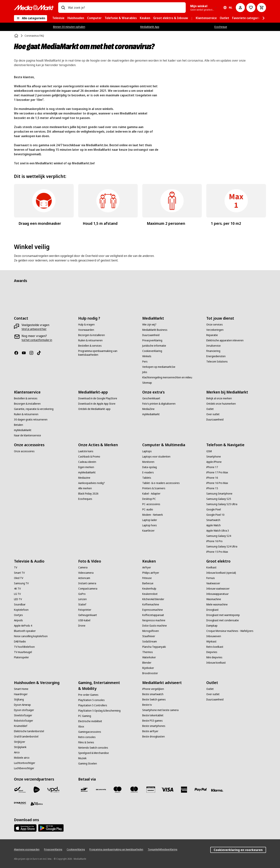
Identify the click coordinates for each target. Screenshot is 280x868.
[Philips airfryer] (151, 573)
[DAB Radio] (20, 642)
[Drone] (82, 626)
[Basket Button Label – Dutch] (261, 8)
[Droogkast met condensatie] (223, 620)
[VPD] (53, 790)
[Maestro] (118, 790)
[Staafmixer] (149, 636)
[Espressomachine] (153, 610)
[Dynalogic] (20, 803)
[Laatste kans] (86, 451)
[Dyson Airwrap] (22, 705)
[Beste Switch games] (154, 700)
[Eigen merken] (86, 467)
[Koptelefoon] (21, 610)
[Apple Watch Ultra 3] (218, 531)
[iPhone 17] (212, 467)
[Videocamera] (86, 573)
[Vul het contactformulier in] (37, 340)
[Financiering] (213, 351)
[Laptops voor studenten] (156, 457)
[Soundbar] (20, 604)
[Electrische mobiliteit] (90, 721)
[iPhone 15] (212, 488)
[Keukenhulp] (149, 589)
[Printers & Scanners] (154, 488)
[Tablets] (147, 478)
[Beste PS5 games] (152, 721)
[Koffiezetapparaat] (153, 615)
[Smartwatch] (213, 520)
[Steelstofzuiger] (23, 715)
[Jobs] (145, 372)
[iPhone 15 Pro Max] (217, 552)
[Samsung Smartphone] (219, 494)
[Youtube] (25, 353)
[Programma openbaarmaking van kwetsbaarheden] (108, 353)
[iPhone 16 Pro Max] (217, 483)
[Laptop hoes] (150, 525)
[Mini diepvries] (214, 657)
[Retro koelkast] (215, 647)
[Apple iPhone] (214, 462)
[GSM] (209, 451)
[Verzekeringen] (215, 330)
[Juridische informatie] (154, 346)
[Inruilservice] (213, 346)
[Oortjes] (18, 615)
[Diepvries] (212, 652)
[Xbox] (81, 727)
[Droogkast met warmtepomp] (223, 615)
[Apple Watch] (213, 525)
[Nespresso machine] (154, 620)
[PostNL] (37, 790)
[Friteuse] (147, 578)
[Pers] (145, 362)
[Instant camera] (87, 583)
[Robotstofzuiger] (24, 721)
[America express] (184, 790)
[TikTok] (40, 353)
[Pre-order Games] (88, 695)
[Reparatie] (212, 335)
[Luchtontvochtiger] (25, 763)
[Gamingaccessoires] (90, 732)
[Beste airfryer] (150, 731)
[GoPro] (82, 594)
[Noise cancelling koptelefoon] (31, 636)
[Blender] (147, 663)
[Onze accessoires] (24, 451)
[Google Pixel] (214, 509)
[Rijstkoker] (148, 668)
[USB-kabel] (84, 620)
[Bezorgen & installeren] (92, 335)
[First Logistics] (37, 804)
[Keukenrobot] (150, 594)
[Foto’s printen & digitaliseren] (159, 404)
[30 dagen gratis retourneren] (31, 420)
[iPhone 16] (212, 478)
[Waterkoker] (149, 657)
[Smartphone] (214, 457)
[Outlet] (210, 409)
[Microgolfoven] (151, 631)
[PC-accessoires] (151, 504)
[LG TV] (17, 594)
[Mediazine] (84, 478)
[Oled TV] (19, 578)
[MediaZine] (148, 409)
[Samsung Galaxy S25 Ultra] (222, 504)
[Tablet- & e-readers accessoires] (161, 483)
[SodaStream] (150, 642)
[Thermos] (148, 652)
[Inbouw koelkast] (216, 663)
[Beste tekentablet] (153, 715)
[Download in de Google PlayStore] (98, 398)
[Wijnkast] (211, 642)
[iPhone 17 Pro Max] (217, 472)
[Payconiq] (101, 790)
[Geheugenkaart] (88, 615)
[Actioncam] (84, 578)
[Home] (17, 36)
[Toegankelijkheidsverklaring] (162, 849)
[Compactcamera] (88, 589)
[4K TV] (17, 589)
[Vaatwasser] (213, 583)
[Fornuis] (211, 578)
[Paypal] (201, 790)
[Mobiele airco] (22, 758)
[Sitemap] (147, 383)
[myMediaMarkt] (23, 430)
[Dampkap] (212, 626)
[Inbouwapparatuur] (217, 594)
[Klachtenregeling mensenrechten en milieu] (167, 377)
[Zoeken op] (63, 8)
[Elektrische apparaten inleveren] (225, 340)
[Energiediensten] (216, 356)
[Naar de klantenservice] (27, 435)
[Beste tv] (147, 705)
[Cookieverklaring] (152, 351)
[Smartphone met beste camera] (160, 710)
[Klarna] (217, 790)
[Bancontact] (84, 790)
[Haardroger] (21, 694)
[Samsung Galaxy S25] (219, 499)
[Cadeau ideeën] (87, 462)
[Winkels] (147, 356)
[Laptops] (147, 451)
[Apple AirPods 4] (23, 626)
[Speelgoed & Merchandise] (94, 753)
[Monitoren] (148, 462)
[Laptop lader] (150, 520)
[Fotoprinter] (85, 610)
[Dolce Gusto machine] (155, 626)
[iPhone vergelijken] (153, 689)
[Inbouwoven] (214, 636)
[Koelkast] (211, 567)
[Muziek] (82, 758)
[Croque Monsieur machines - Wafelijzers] (230, 631)
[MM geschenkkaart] (151, 790)
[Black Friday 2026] (88, 494)
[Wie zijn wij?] (149, 325)
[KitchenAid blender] (153, 599)
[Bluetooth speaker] (25, 631)
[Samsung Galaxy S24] (219, 536)
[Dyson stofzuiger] (24, 710)
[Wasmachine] (214, 599)
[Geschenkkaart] (151, 398)
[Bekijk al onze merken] (219, 398)
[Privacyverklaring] (152, 340)
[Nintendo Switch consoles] (93, 748)
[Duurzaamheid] (151, 335)
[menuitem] (58, 18)
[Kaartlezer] (148, 531)
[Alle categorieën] (31, 18)
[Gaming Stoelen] (88, 764)
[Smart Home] (21, 689)
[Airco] (17, 752)
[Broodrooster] (150, 673)
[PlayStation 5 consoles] (91, 700)
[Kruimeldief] (21, 726)
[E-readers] (148, 472)
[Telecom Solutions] (217, 362)
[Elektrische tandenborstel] (29, 731)
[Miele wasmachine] (217, 604)
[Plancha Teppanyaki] (154, 647)
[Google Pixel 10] (215, 515)
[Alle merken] (85, 488)
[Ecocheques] (85, 499)
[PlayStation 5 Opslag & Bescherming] (99, 711)
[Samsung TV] (21, 583)
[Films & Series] (86, 742)
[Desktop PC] (149, 499)
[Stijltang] (19, 700)
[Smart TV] (19, 573)
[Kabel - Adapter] (151, 494)
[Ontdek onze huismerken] (221, 404)
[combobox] (125, 8)
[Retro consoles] (87, 737)
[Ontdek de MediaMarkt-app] (94, 409)
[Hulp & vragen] (86, 325)
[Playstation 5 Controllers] (93, 705)
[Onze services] (215, 325)
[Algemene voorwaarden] (27, 849)
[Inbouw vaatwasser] (218, 589)
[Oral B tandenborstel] (26, 737)
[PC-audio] (148, 509)
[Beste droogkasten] (154, 737)
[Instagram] (33, 353)
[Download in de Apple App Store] (97, 404)
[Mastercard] (134, 790)
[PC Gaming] (85, 716)
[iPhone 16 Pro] (214, 541)
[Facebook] (18, 353)
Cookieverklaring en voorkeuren (238, 850)
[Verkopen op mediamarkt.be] (159, 367)
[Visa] (167, 790)
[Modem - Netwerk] (153, 515)
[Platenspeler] (21, 657)
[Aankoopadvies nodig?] (92, 483)
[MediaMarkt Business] (155, 330)
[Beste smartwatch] (153, 694)
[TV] (16, 567)
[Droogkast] (212, 610)
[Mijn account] (240, 8)
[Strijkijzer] (20, 742)
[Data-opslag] (150, 467)
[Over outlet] (213, 414)
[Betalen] (19, 425)
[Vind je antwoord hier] (34, 329)
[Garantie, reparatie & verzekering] (34, 409)
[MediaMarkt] (34, 8)
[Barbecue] (148, 583)
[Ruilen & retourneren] (90, 340)
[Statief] (82, 604)
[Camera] (83, 567)
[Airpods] (18, 620)
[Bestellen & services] (90, 346)
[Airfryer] (147, 567)
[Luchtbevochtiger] (24, 768)
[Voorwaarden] (86, 330)
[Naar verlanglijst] (251, 8)
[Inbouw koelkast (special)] (221, 573)
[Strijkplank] (20, 747)
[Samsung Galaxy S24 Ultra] (222, 546)
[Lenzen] (82, 599)
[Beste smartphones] (154, 726)
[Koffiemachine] (151, 604)
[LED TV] (18, 599)
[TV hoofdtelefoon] (24, 647)
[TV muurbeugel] (23, 652)
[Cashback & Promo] (89, 457)
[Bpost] (20, 790)
